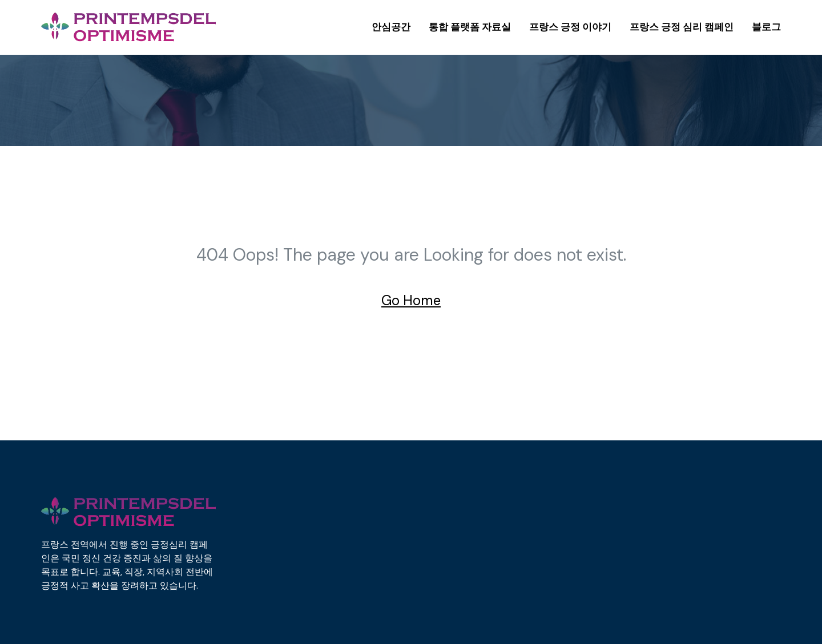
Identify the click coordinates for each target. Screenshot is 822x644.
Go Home (411, 300)
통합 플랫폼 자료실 (470, 27)
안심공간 (391, 27)
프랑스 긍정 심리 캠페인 (682, 27)
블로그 (766, 27)
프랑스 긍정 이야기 (570, 27)
